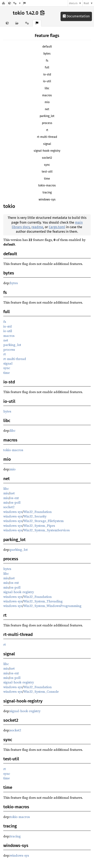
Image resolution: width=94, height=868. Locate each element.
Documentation (76, 16)
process (47, 123)
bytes (47, 54)
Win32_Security (35, 516)
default (47, 47)
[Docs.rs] (4, 3)
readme (37, 227)
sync (47, 165)
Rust (86, 3)
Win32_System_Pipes (39, 526)
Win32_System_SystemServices (46, 530)
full (47, 67)
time (47, 179)
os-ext (14, 498)
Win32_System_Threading (43, 601)
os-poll (15, 502)
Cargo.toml (57, 227)
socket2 (47, 158)
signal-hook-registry (47, 151)
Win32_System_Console (41, 692)
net (47, 109)
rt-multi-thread (47, 137)
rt (47, 130)
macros (47, 95)
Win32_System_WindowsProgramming (52, 606)
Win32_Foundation (37, 512)
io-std (47, 75)
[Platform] (17, 3)
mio (47, 102)
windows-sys (47, 200)
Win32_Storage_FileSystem (43, 521)
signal (47, 144)
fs (47, 61)
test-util (47, 172)
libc (47, 88)
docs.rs (73, 3)
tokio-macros (47, 185)
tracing (47, 193)
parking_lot (47, 116)
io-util (47, 81)
